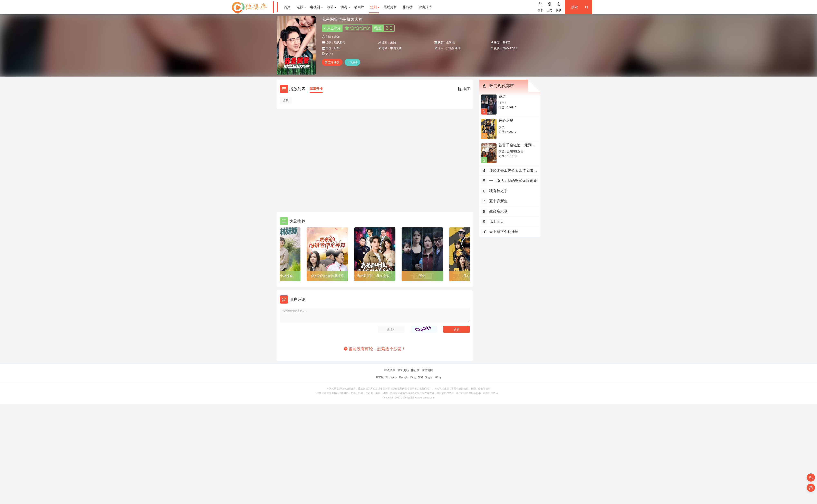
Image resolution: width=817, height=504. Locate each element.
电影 (301, 7)
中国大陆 (396, 48)
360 (420, 377)
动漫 (345, 7)
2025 (337, 48)
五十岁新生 (498, 201)
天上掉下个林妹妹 (280, 276)
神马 (438, 377)
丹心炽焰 (506, 121)
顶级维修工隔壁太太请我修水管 (513, 171)
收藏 (352, 62)
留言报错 (425, 7)
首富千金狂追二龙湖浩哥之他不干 (517, 147)
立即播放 (332, 62)
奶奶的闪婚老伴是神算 (327, 276)
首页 (287, 7)
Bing (413, 377)
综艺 (332, 7)
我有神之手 (498, 191)
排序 (464, 89)
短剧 (375, 7)
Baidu (393, 377)
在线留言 (390, 370)
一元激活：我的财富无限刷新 (513, 181)
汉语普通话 (453, 48)
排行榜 (408, 7)
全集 (286, 100)
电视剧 (316, 7)
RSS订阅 (382, 377)
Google (404, 377)
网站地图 (427, 370)
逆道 (422, 276)
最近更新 (390, 7)
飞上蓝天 (497, 221)
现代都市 (340, 42)
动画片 (359, 7)
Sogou (429, 377)
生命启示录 (498, 211)
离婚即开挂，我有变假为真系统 (375, 277)
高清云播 (316, 89)
